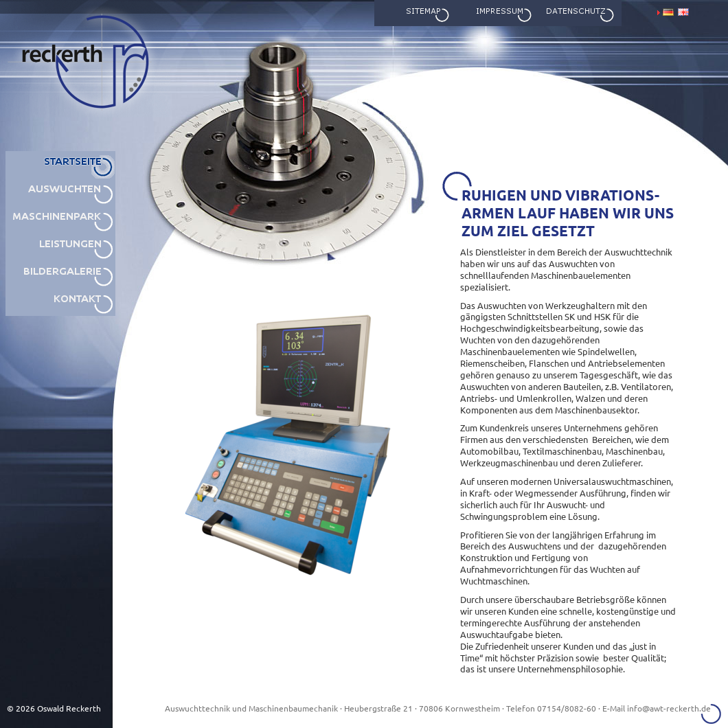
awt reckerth (47, 144)
